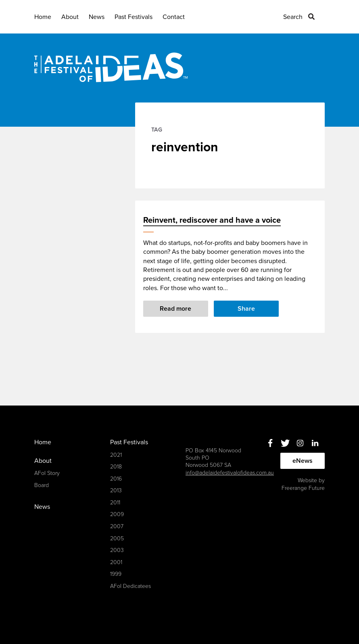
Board (42, 485)
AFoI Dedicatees (130, 586)
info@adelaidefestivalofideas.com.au (230, 473)
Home (43, 17)
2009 (117, 514)
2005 (117, 538)
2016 (116, 479)
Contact (174, 17)
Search (293, 17)
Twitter (285, 443)
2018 (116, 467)
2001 (116, 562)
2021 (116, 455)
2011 (115, 503)
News (97, 17)
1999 (116, 574)
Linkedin (315, 443)
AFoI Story (47, 473)
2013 (116, 490)
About (70, 17)
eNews (303, 461)
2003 (117, 550)
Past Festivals (134, 17)
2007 (117, 526)
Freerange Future (303, 488)
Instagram (300, 443)
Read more (175, 309)
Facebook (270, 443)
